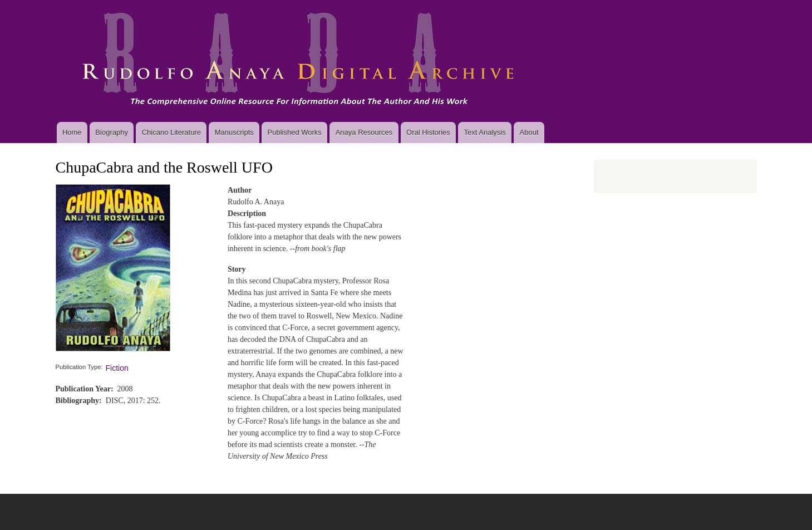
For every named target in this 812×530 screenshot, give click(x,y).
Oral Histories (428, 132)
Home (72, 132)
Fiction (117, 368)
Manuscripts (234, 132)
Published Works (295, 132)
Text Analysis (485, 132)
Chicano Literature (171, 132)
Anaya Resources (364, 132)
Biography (112, 132)
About (529, 132)
